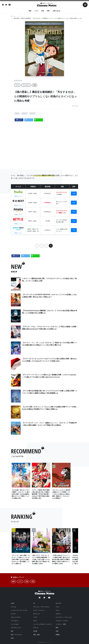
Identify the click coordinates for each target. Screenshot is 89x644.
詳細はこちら (18, 196)
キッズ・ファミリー (39, 610)
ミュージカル (15, 624)
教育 (57, 627)
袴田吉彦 (32, 113)
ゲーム (58, 610)
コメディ (13, 613)
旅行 (12, 631)
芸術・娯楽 (36, 634)
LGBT (13, 603)
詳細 (74, 193)
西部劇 (58, 634)
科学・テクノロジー (17, 634)
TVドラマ (58, 603)
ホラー (35, 620)
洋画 (43, 11)
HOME (14, 16)
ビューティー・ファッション (64, 617)
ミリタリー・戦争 (61, 624)
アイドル (13, 607)
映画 (30, 11)
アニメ (22, 16)
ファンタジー (26, 85)
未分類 (35, 631)
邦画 (48, 11)
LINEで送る (38, 120)
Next (75, 549)
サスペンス (36, 613)
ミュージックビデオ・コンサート (43, 624)
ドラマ (35, 617)
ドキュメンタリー (16, 617)
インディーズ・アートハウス (19, 610)
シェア (19, 120)
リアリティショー (16, 627)
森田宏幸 (24, 113)
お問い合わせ (56, 11)
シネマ (36, 11)
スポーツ (58, 613)
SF (34, 603)
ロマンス (36, 627)
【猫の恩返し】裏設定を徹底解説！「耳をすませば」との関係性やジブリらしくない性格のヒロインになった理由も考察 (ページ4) (47, 18)
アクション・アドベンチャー (42, 607)
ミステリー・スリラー (62, 620)
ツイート (29, 120)
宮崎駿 (17, 113)
